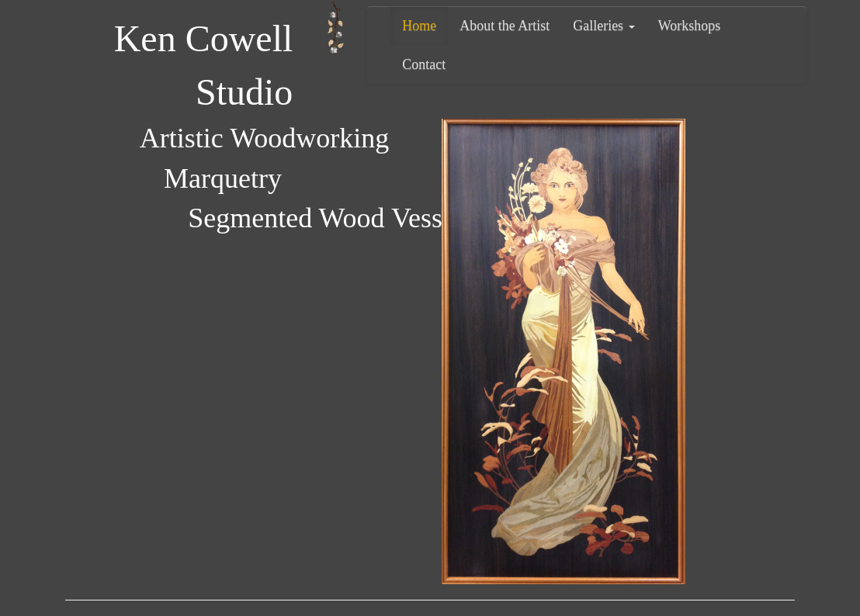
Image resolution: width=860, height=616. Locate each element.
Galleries (603, 26)
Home (419, 26)
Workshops (690, 26)
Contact (424, 64)
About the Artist (505, 26)
